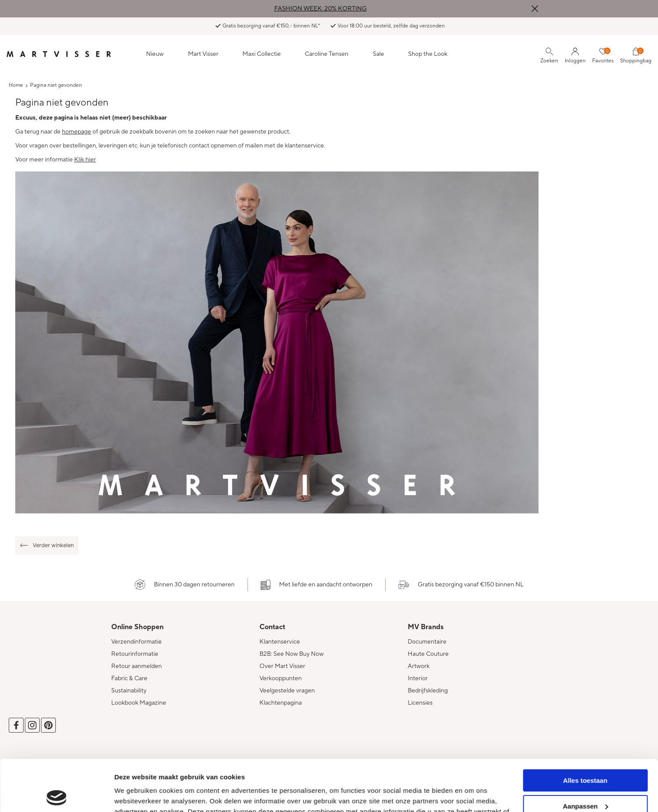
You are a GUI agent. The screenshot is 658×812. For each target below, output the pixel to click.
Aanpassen (586, 755)
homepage (77, 132)
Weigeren (585, 780)
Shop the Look (428, 54)
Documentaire (427, 641)
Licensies (420, 702)
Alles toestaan (585, 729)
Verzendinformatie (136, 641)
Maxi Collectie (262, 54)
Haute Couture (428, 653)
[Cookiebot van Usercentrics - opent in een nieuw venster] (56, 795)
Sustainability (129, 690)
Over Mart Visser (282, 665)
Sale (378, 54)
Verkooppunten (281, 678)
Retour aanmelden (136, 665)
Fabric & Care (129, 678)
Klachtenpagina (281, 702)
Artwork (419, 665)
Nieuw (155, 54)
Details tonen (135, 795)
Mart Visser (203, 54)
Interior (418, 678)
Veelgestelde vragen (287, 690)
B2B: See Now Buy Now (291, 653)
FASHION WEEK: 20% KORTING (320, 9)
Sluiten (535, 9)
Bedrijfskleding (428, 690)
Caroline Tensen (327, 54)
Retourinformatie (135, 653)
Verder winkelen (53, 545)
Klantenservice (280, 641)
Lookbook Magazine (139, 702)
